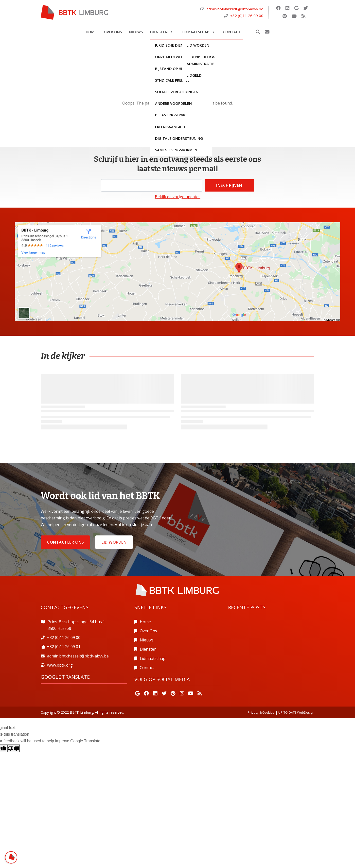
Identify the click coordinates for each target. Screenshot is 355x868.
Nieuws (147, 640)
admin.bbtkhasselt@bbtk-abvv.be (235, 9)
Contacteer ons (65, 542)
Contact (147, 668)
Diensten (148, 649)
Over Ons (148, 631)
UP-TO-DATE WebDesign (296, 712)
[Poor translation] (14, 748)
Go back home (178, 114)
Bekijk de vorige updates (178, 197)
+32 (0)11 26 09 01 (64, 647)
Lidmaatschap (153, 658)
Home (145, 622)
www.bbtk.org (60, 665)
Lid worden (114, 542)
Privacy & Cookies (261, 712)
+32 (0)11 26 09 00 (247, 16)
